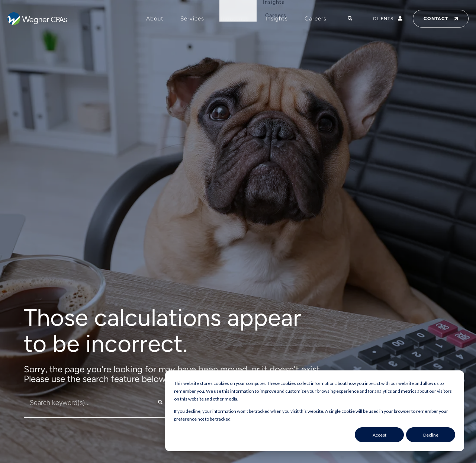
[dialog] (315, 411)
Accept (379, 435)
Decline (431, 435)
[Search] (160, 402)
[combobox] (83, 402)
